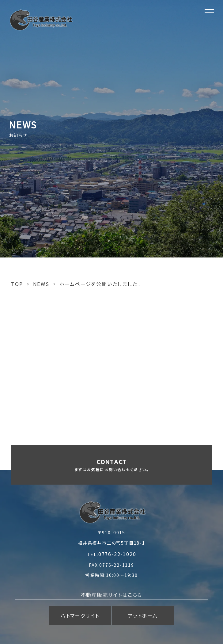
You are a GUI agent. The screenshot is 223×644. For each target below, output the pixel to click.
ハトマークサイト (80, 615)
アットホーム (143, 615)
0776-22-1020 (117, 554)
